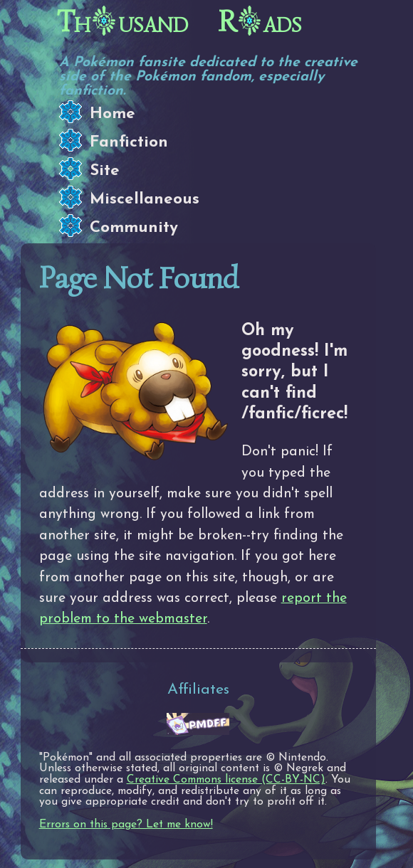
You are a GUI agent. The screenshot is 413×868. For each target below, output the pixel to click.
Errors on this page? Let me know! (126, 825)
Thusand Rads (179, 22)
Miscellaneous (145, 200)
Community (134, 228)
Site (105, 171)
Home (113, 114)
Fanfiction (129, 143)
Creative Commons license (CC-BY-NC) (226, 780)
